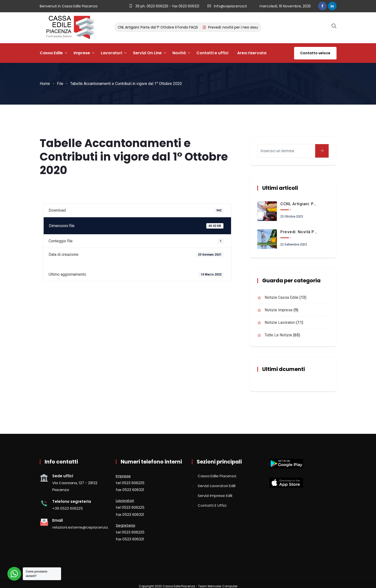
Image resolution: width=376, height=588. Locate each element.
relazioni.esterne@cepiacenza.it (82, 527)
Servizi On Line (147, 53)
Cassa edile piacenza (217, 476)
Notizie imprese (279, 310)
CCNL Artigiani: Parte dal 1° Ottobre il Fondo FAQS (158, 27)
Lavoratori (111, 53)
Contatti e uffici (212, 53)
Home (45, 84)
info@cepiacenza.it (230, 6)
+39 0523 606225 (68, 508)
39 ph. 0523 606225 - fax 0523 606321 (167, 6)
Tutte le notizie (278, 335)
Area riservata (252, 53)
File (60, 84)
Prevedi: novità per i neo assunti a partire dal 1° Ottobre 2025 (299, 232)
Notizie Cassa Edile (282, 297)
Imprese (82, 53)
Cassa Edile (51, 53)
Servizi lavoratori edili (217, 486)
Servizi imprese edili (215, 496)
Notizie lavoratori (280, 322)
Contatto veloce (315, 53)
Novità (179, 53)
